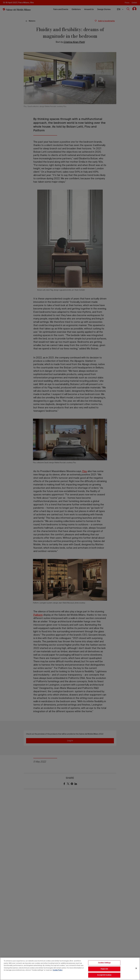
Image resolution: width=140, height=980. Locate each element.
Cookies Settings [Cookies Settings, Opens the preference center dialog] (104, 963)
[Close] (136, 968)
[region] (70, 969)
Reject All (104, 969)
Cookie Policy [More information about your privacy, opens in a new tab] (57, 970)
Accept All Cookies (104, 975)
